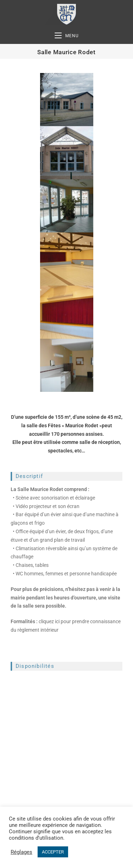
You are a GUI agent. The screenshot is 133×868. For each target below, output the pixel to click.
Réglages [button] (21, 852)
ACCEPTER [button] (53, 852)
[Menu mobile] (67, 36)
